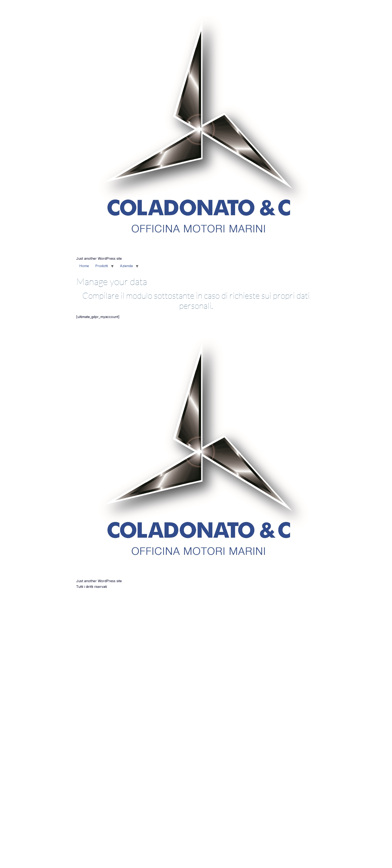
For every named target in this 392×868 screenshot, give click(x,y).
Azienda (126, 266)
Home (84, 266)
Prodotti (102, 266)
